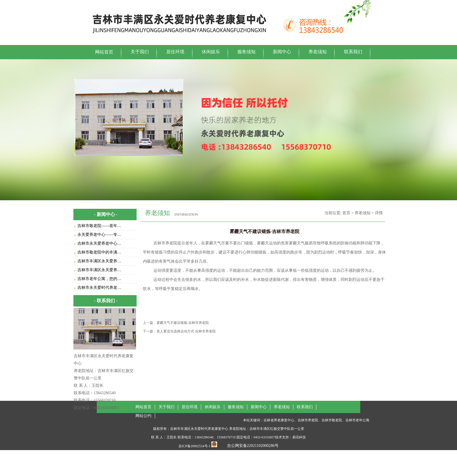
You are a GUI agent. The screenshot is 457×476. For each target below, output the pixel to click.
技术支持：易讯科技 (291, 437)
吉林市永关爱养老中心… (99, 243)
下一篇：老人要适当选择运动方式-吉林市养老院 (179, 331)
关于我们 (140, 52)
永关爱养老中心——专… (99, 235)
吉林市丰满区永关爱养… (99, 261)
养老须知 (318, 52)
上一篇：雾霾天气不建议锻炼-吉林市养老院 (176, 323)
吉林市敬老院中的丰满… (99, 252)
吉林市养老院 (165, 243)
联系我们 (353, 52)
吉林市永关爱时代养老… (99, 288)
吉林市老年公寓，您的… (99, 279)
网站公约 (143, 416)
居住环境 (175, 52)
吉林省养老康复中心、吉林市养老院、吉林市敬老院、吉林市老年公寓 (316, 420)
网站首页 (104, 52)
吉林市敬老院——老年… (99, 226)
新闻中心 (282, 52)
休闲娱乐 (211, 52)
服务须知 (246, 52)
